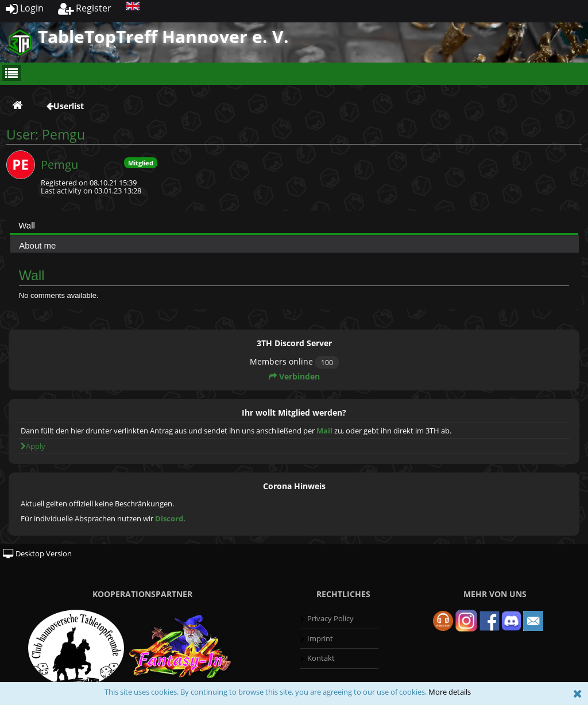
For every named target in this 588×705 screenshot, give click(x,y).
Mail (324, 431)
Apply (33, 446)
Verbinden (294, 376)
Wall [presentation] (27, 225)
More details (450, 692)
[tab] (294, 225)
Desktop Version (37, 553)
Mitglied (141, 163)
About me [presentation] (37, 245)
